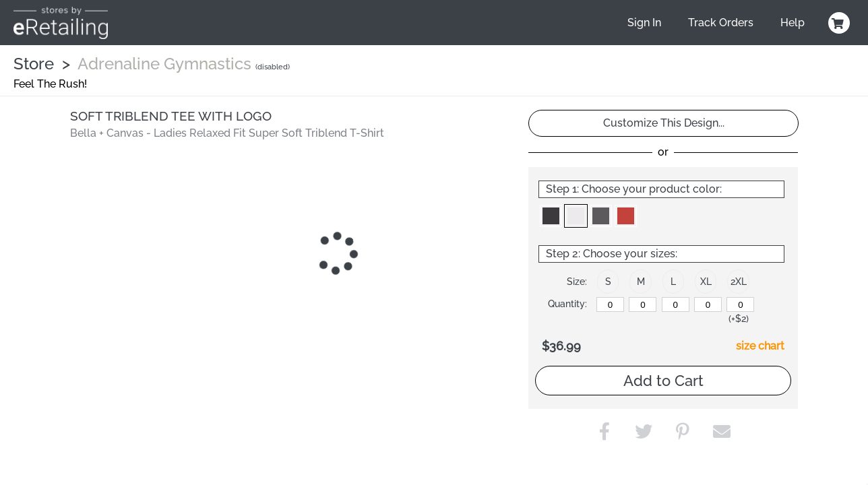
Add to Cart (663, 381)
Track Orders (721, 23)
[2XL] (740, 304)
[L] (676, 304)
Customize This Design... (664, 123)
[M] (643, 304)
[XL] (708, 304)
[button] (551, 216)
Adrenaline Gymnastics (164, 64)
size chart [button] (760, 346)
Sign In (644, 23)
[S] (610, 304)
